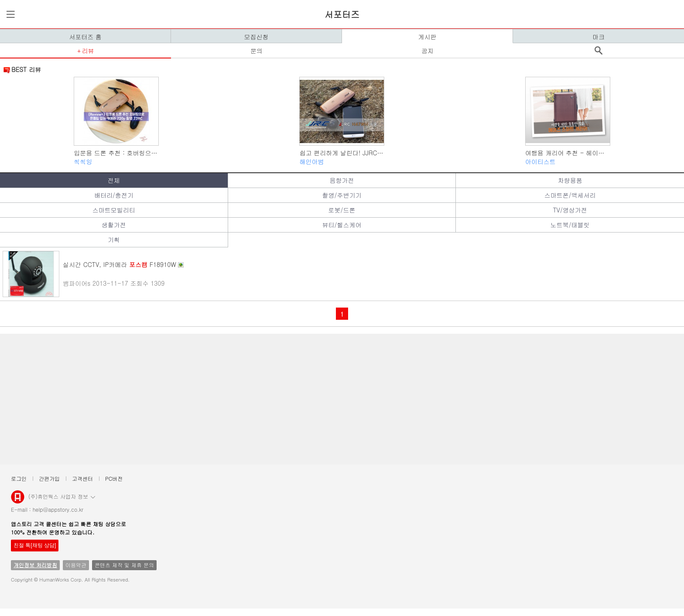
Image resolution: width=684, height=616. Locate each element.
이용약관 (76, 565)
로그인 (19, 478)
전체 (114, 180)
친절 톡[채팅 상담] (35, 545)
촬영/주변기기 (342, 195)
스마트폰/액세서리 (570, 195)
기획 (114, 240)
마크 (598, 37)
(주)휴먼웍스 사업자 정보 (62, 496)
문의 (256, 51)
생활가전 (114, 225)
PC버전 (114, 478)
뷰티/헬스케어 (342, 225)
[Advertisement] (266, 399)
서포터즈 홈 (85, 37)
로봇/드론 (342, 210)
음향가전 (342, 180)
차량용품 (570, 180)
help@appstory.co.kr (58, 509)
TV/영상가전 (570, 210)
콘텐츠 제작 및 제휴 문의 (124, 565)
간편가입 (49, 478)
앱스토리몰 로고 (18, 500)
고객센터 (82, 478)
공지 (427, 51)
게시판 (427, 37)
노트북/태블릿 (570, 225)
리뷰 (88, 51)
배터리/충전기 (114, 195)
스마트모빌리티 (114, 210)
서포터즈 (342, 14)
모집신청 (256, 37)
